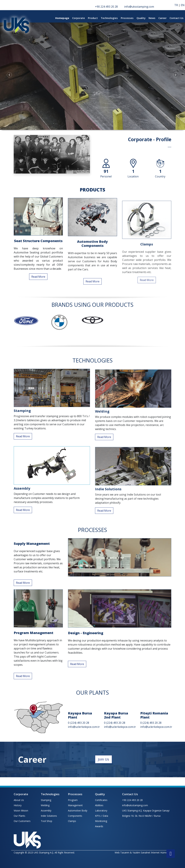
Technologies (109, 18)
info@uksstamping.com (135, 805)
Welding (45, 805)
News (152, 18)
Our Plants (19, 816)
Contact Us (177, 18)
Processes (127, 18)
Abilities (99, 805)
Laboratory (101, 811)
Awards (99, 826)
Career (162, 18)
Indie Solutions (49, 816)
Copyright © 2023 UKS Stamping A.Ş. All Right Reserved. (44, 853)
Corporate (79, 18)
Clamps (72, 821)
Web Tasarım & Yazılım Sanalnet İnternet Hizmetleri (143, 853)
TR (176, 5)
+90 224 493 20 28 (132, 800)
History (18, 805)
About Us (19, 800)
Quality (141, 18)
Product (93, 18)
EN (183, 5)
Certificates (101, 800)
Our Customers (22, 821)
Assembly (46, 811)
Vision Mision (21, 811)
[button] (9, 75)
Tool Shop (47, 821)
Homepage (62, 18)
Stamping (46, 800)
